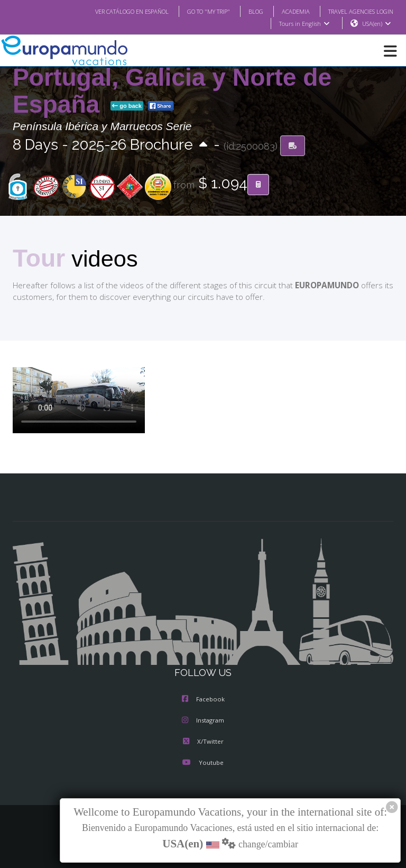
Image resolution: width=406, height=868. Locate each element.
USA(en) (377, 24)
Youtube (203, 764)
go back (127, 106)
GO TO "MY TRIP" (195, 11)
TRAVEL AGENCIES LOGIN (357, 11)
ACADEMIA (286, 11)
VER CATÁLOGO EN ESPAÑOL (111, 11)
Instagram (203, 721)
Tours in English (304, 24)
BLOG (245, 11)
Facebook (203, 700)
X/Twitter (203, 743)
